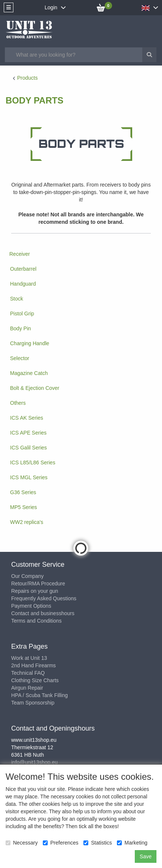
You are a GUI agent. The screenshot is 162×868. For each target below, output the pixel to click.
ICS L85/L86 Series (33, 462)
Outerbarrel (23, 269)
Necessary (22, 843)
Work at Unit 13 (29, 658)
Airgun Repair (27, 688)
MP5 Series (23, 507)
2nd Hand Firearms (34, 665)
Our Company (27, 576)
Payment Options (31, 606)
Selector (20, 358)
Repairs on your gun (35, 591)
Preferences (61, 843)
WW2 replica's (27, 522)
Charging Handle (30, 343)
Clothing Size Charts (35, 680)
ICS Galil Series (28, 448)
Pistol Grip (22, 314)
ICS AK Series (27, 418)
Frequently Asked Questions (44, 598)
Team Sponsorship (33, 703)
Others (18, 403)
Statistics (98, 843)
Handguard (23, 284)
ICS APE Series (28, 433)
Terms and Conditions (36, 621)
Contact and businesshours (43, 613)
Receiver (20, 254)
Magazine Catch (29, 373)
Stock (17, 299)
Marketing (132, 843)
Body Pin (20, 328)
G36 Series (23, 492)
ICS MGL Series (29, 477)
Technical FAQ (28, 673)
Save (146, 856)
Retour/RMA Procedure (38, 584)
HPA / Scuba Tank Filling (39, 695)
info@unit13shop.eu (34, 762)
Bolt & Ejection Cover (35, 388)
